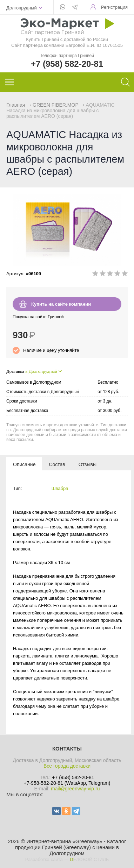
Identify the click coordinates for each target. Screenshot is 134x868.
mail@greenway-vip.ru (75, 789)
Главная (16, 105)
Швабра (60, 488)
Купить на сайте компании (61, 304)
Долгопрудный (22, 8)
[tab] (24, 464)
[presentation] (24, 464)
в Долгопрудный (41, 371)
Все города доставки (67, 766)
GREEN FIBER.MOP (55, 105)
